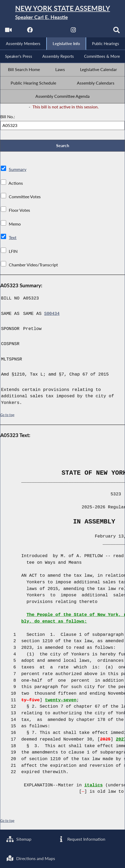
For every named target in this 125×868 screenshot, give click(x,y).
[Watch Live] (8, 32)
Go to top (7, 417)
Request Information (82, 838)
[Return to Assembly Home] (62, 13)
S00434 (52, 316)
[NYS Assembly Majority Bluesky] (95, 32)
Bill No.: (8, 118)
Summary (18, 171)
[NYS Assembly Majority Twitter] (51, 32)
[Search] (117, 32)
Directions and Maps (31, 858)
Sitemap (19, 838)
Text (13, 239)
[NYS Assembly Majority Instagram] (74, 32)
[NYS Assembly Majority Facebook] (30, 32)
